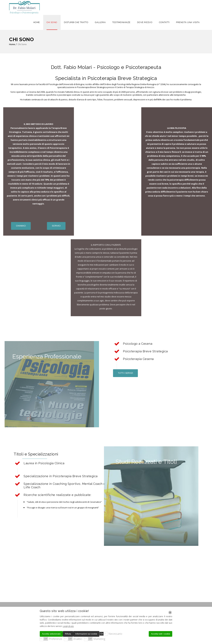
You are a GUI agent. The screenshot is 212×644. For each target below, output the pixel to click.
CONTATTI (164, 22)
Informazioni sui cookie (86, 634)
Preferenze (55, 639)
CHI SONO (52, 22)
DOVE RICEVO (145, 22)
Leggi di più (68, 626)
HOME (37, 22)
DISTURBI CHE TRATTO (76, 22)
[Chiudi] (170, 612)
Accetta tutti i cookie (160, 634)
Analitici (78, 639)
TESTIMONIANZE (121, 22)
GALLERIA (100, 22)
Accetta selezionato (51, 634)
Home (12, 44)
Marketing (99, 639)
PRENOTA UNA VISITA (188, 22)
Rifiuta (68, 634)
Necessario (115, 634)
